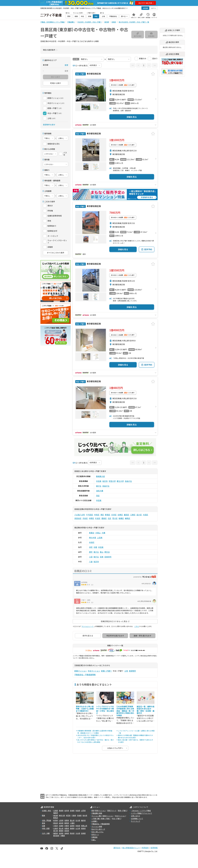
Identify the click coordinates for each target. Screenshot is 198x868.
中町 (91, 547)
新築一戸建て (106, 671)
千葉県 (74, 815)
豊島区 (104, 518)
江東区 (133, 515)
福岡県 (56, 833)
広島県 (56, 828)
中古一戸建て (116, 818)
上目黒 (100, 538)
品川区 (139, 515)
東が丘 (96, 552)
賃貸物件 (132, 671)
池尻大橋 (100, 491)
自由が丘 (128, 481)
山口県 (78, 828)
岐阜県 (61, 823)
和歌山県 (84, 826)
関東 (43, 815)
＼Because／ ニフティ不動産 (141, 811)
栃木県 (85, 815)
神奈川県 (62, 815)
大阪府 (56, 826)
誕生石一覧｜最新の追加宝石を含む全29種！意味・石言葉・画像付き (146, 710)
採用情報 (154, 848)
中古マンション (94, 671)
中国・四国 (46, 828)
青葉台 (92, 533)
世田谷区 (78, 518)
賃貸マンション (101, 811)
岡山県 (61, 828)
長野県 (67, 820)
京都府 (67, 826)
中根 (95, 547)
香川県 (56, 831)
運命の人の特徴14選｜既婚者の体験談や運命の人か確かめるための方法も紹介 (135, 736)
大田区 (145, 515)
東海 (43, 823)
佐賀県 (61, 833)
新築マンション (81, 671)
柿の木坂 (93, 538)
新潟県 (56, 820)
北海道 (56, 811)
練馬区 (128, 518)
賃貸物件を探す (49, 125)
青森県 (61, 811)
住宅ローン (95, 834)
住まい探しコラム (97, 832)
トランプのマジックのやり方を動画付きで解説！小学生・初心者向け (105, 710)
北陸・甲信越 (46, 820)
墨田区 (127, 515)
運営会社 (117, 848)
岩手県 (67, 811)
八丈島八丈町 (80, 515)
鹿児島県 (56, 836)
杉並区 (98, 518)
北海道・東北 (46, 811)
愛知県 (56, 823)
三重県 (72, 823)
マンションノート (88, 626)
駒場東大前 (101, 476)
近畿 (43, 826)
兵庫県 (61, 826)
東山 (102, 552)
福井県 (83, 820)
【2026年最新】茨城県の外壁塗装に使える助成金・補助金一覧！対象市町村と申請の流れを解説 (125, 711)
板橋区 (121, 518)
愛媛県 (61, 831)
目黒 (102, 557)
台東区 (120, 515)
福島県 (56, 813)
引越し (94, 840)
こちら (137, 626)
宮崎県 (83, 833)
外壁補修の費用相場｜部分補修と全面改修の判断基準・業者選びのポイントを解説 (95, 732)
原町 (91, 552)
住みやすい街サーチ (98, 829)
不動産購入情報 (97, 813)
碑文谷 (107, 552)
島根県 (72, 828)
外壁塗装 (94, 837)
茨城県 (79, 815)
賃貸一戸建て (122, 811)
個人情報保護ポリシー (131, 848)
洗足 (98, 496)
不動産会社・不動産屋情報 (85, 675)
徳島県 (83, 828)
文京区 (114, 515)
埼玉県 (68, 815)
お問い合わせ (135, 816)
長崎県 (67, 833)
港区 (102, 515)
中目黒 (99, 481)
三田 (91, 557)
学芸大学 (112, 481)
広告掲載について (137, 818)
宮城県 (72, 811)
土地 (126, 671)
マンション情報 (97, 826)
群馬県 (56, 818)
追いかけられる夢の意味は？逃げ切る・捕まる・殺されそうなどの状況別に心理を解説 (96, 741)
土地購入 (94, 821)
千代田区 (90, 515)
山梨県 (61, 820)
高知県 (67, 831)
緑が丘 (99, 486)
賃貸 (93, 811)
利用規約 (145, 848)
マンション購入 (97, 816)
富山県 (72, 820)
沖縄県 (63, 836)
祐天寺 (105, 481)
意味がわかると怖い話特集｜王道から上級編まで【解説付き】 (85, 709)
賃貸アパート (112, 811)
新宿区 (108, 515)
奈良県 (78, 826)
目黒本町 (108, 557)
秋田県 (78, 811)
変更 (66, 65)
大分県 (78, 833)
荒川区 (115, 518)
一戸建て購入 (96, 818)
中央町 (92, 542)
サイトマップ (135, 821)
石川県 (78, 820)
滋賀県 (72, 826)
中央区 (97, 515)
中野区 (91, 518)
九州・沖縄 (46, 833)
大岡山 (98, 533)
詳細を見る (132, 117)
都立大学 (120, 481)
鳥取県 (67, 828)
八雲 (91, 562)
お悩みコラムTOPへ (115, 748)
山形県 (83, 811)
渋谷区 (85, 518)
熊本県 (72, 833)
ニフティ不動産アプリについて (141, 813)
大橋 (103, 533)
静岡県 (67, 823)
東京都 (56, 815)
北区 (109, 518)
